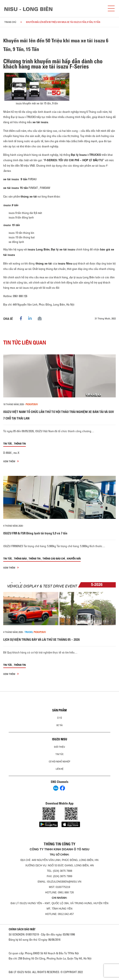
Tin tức (8, 444)
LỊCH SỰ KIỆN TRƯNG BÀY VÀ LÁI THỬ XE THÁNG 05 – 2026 (42, 640)
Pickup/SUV (32, 404)
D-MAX (7, 453)
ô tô (60, 718)
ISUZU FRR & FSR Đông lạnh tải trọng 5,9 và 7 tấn (35, 533)
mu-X (16, 453)
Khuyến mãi (74, 559)
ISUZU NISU (60, 739)
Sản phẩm (59, 710)
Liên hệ (60, 769)
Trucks (29, 632)
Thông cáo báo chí (54, 559)
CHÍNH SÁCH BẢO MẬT (22, 929)
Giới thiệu (59, 747)
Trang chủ (10, 22)
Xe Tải (59, 725)
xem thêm (11, 461)
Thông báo (20, 559)
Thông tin (20, 444)
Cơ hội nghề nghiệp (59, 762)
